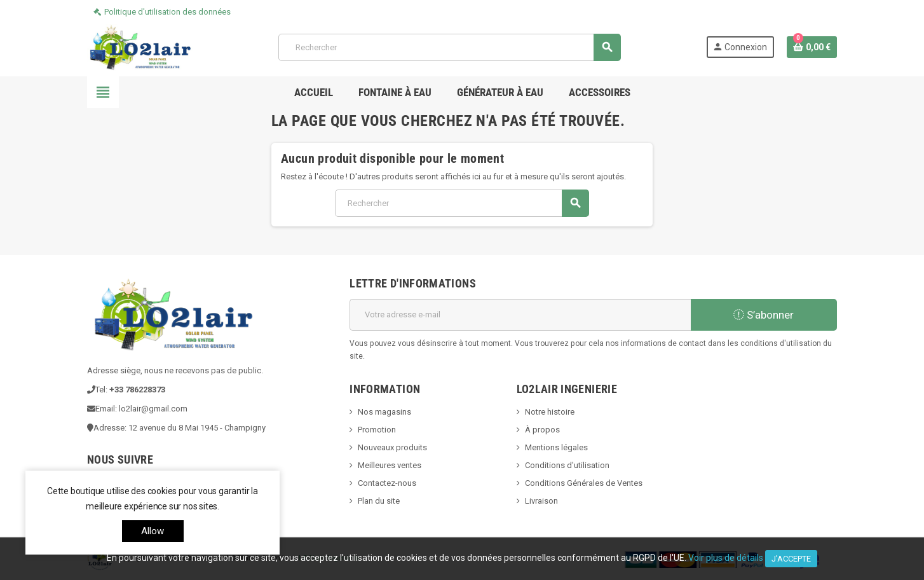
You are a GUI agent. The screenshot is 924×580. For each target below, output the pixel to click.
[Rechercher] (449, 47)
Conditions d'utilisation (567, 465)
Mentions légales (556, 447)
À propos (542, 430)
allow (153, 531)
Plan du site (379, 501)
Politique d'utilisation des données (167, 12)
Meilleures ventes (390, 465)
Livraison (541, 501)
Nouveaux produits (392, 447)
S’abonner (764, 315)
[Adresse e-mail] (520, 315)
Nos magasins (384, 412)
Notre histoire (550, 412)
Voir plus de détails (726, 558)
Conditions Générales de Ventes (584, 483)
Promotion (377, 430)
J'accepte (791, 559)
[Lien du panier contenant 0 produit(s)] (812, 47)
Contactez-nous (387, 483)
